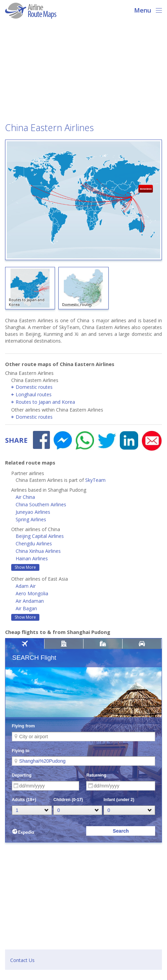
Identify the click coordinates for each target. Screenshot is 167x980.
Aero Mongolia (32, 593)
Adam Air (26, 586)
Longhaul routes (34, 394)
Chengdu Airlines (34, 543)
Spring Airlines (31, 519)
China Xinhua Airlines (38, 551)
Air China (25, 497)
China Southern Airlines (41, 504)
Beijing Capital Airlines (40, 536)
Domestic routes (34, 387)
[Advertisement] (83, 73)
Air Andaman (30, 601)
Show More (25, 567)
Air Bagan (26, 608)
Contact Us (22, 960)
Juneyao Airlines (33, 512)
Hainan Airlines (32, 558)
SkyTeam (95, 480)
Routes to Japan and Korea (45, 402)
